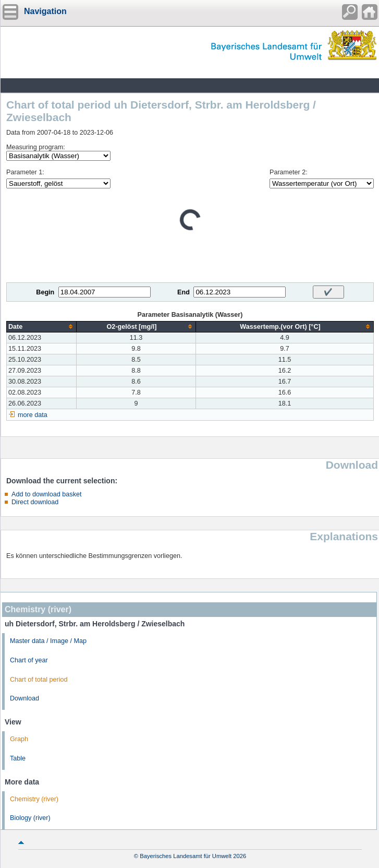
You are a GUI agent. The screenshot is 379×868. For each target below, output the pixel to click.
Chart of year (29, 660)
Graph (19, 739)
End (184, 292)
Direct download (35, 502)
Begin (45, 292)
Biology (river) (30, 818)
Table (18, 758)
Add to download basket (46, 494)
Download (25, 698)
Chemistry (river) (34, 799)
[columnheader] (42, 326)
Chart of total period (39, 680)
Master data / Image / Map (48, 641)
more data (33, 415)
